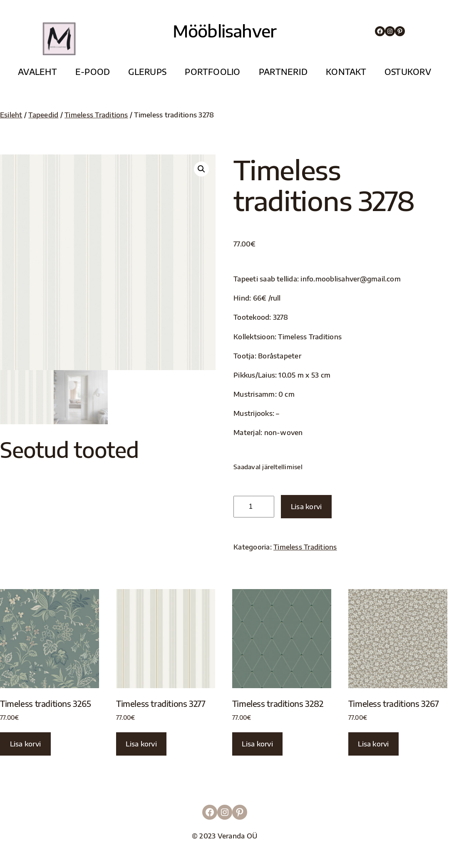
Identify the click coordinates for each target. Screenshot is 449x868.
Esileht (11, 115)
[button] (201, 169)
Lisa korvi (306, 506)
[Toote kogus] (254, 507)
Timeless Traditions (96, 115)
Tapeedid (43, 115)
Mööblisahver (224, 31)
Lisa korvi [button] (25, 744)
